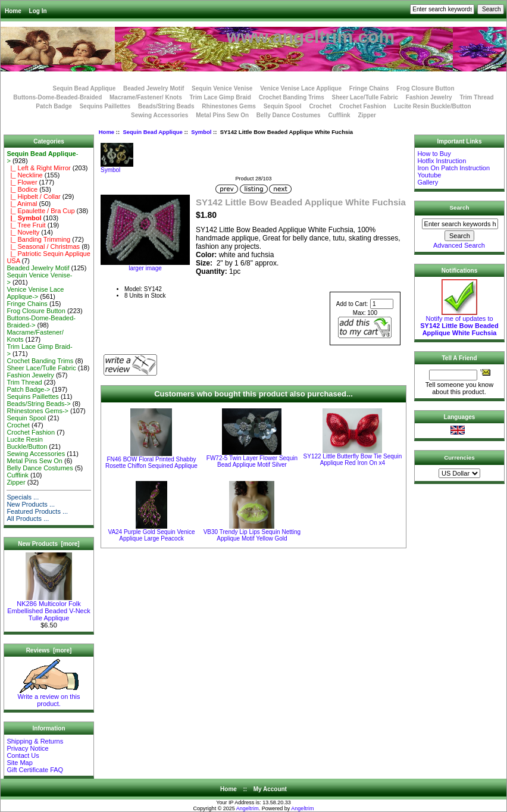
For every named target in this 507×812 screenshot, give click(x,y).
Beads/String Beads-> (38, 404)
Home (13, 11)
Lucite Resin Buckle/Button (433, 106)
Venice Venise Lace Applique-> (35, 293)
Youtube (429, 175)
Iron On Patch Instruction (453, 168)
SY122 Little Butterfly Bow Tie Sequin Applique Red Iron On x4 (353, 460)
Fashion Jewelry (429, 97)
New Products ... (31, 504)
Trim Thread (476, 97)
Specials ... (23, 497)
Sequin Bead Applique (152, 132)
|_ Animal (22, 204)
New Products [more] (48, 544)
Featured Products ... (37, 511)
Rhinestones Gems (229, 106)
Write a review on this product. (49, 697)
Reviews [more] (49, 650)
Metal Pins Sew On (222, 115)
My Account (270, 789)
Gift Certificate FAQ (35, 770)
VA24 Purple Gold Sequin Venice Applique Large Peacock (151, 535)
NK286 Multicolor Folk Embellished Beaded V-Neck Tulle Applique (48, 608)
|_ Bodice (22, 189)
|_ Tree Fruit (26, 225)
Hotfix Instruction (442, 161)
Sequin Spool (283, 106)
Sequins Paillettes (105, 106)
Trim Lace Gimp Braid (220, 97)
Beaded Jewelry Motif (154, 88)
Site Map (19, 763)
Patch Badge (54, 106)
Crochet (320, 106)
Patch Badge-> (28, 389)
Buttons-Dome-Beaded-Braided (57, 97)
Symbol (201, 132)
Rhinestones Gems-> (37, 411)
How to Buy (434, 154)
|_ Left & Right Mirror (38, 168)
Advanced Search (459, 245)
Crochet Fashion (363, 106)
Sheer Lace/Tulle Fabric (365, 97)
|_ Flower (22, 182)
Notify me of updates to (459, 323)
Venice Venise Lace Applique (301, 88)
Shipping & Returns (35, 741)
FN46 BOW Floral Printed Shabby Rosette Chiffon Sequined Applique (151, 463)
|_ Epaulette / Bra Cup (40, 211)
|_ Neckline (24, 175)
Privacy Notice (27, 748)
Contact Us (23, 755)
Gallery (428, 182)
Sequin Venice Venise (222, 88)
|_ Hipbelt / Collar (33, 196)
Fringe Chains (369, 88)
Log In (38, 11)
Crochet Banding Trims (292, 97)
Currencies (459, 457)
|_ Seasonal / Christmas (43, 246)
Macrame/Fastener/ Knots (146, 97)
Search (460, 207)
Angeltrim (248, 808)
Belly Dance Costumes (289, 115)
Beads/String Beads (166, 106)
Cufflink (339, 115)
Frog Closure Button (425, 88)
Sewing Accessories (159, 115)
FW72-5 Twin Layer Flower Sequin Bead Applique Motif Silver (252, 461)
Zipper (367, 115)
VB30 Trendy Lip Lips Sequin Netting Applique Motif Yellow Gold (252, 535)
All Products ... (28, 519)
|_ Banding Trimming (38, 239)
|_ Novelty (23, 232)
